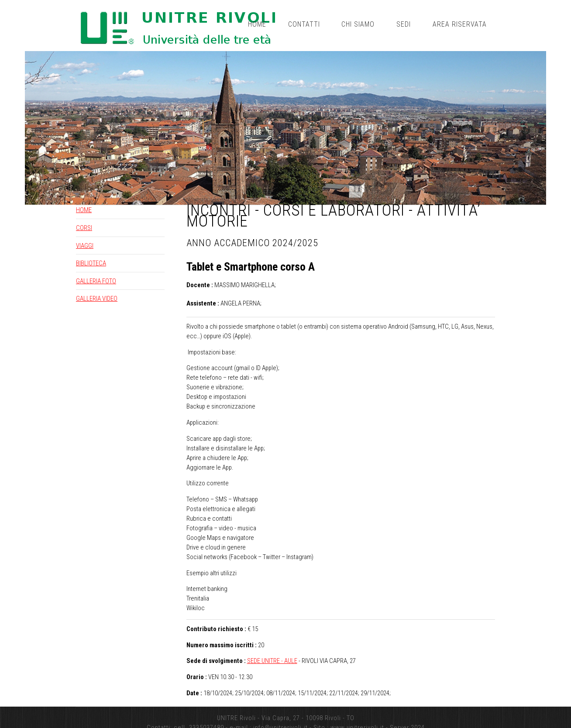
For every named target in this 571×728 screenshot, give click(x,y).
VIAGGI (85, 246)
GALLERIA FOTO (96, 281)
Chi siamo (358, 24)
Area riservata (460, 24)
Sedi (404, 24)
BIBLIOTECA (91, 263)
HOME (84, 210)
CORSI (84, 228)
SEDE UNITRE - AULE (272, 661)
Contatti (304, 24)
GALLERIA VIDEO (97, 299)
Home (257, 24)
